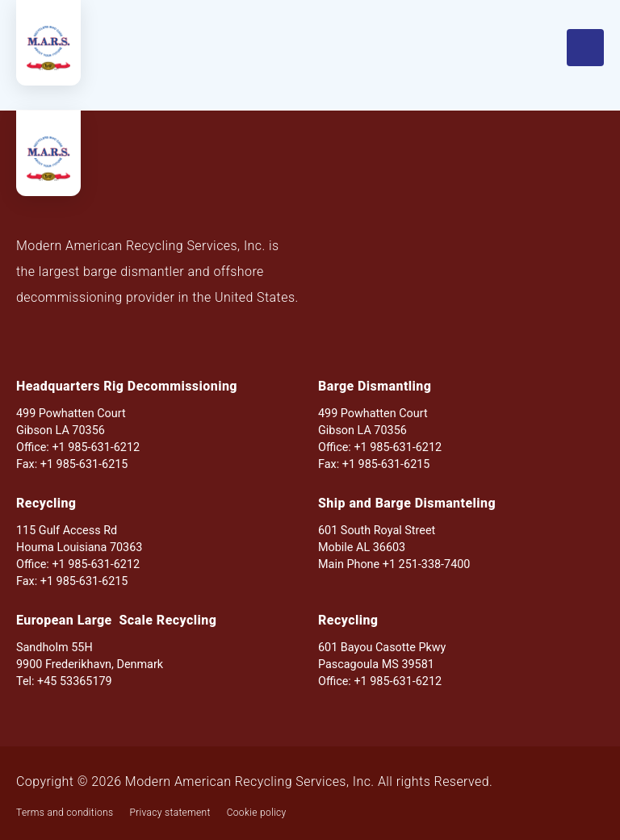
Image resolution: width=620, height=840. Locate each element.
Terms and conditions (65, 813)
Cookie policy (257, 813)
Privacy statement (170, 813)
